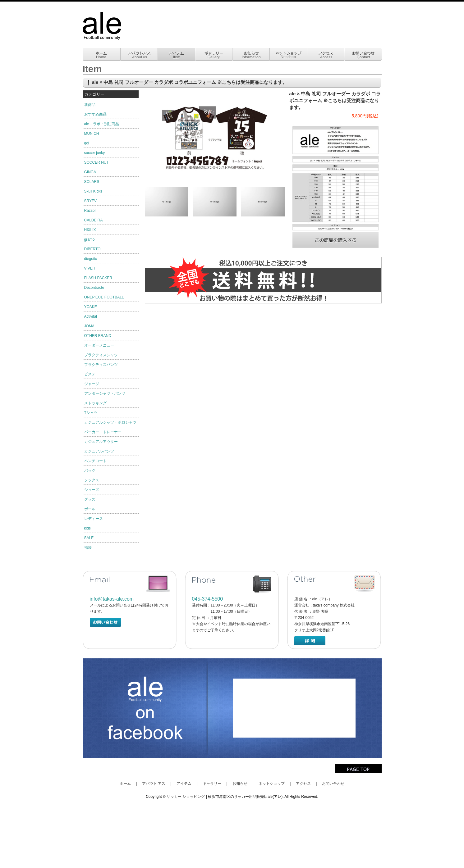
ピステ (90, 374)
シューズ (92, 490)
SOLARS (92, 182)
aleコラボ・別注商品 (102, 124)
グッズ (90, 499)
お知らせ (240, 784)
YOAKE (91, 307)
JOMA (89, 326)
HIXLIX (90, 230)
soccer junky (95, 153)
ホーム (125, 784)
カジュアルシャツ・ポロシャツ (110, 422)
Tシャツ (91, 413)
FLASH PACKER (98, 278)
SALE (89, 538)
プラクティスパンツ (101, 365)
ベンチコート (95, 461)
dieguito (91, 259)
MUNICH (92, 134)
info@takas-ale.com (112, 599)
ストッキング (95, 403)
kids (87, 528)
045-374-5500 (208, 599)
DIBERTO (92, 249)
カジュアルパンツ (99, 451)
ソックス (92, 480)
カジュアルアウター (101, 442)
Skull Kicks (93, 191)
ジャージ (92, 384)
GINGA (90, 172)
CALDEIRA (94, 220)
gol (87, 143)
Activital (91, 316)
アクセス (303, 784)
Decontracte (94, 288)
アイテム (184, 784)
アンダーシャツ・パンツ (105, 393)
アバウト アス (154, 784)
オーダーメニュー (99, 345)
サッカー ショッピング (186, 797)
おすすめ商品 (95, 114)
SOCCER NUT (96, 162)
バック (90, 470)
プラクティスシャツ (101, 355)
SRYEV (90, 201)
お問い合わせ (333, 784)
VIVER (90, 268)
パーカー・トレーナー (103, 432)
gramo (90, 239)
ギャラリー (212, 784)
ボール (90, 509)
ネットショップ (272, 784)
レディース (94, 519)
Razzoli (90, 211)
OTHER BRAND (98, 336)
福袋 (88, 548)
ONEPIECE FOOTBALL (104, 297)
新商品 (90, 105)
